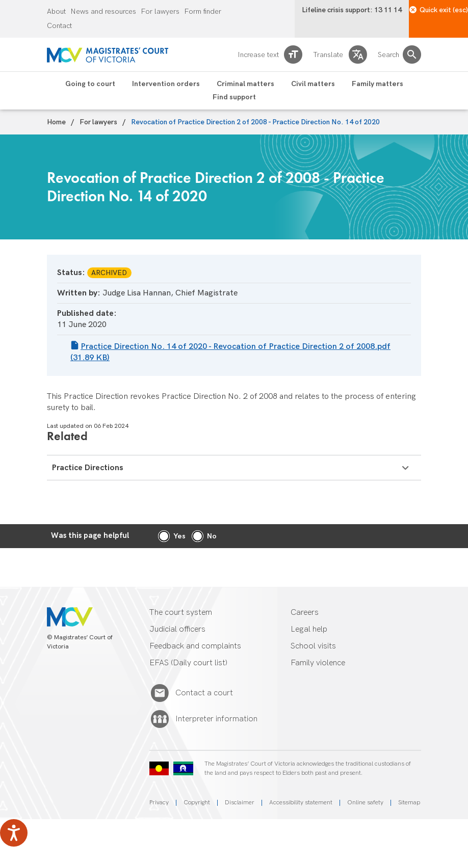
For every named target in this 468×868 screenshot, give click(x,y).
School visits (313, 646)
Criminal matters (245, 84)
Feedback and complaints (195, 646)
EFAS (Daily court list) (188, 663)
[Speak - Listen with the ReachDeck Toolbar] (14, 833)
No (212, 536)
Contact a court (204, 693)
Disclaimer (240, 803)
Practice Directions (230, 468)
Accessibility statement (301, 803)
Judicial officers (177, 629)
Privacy (159, 803)
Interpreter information (216, 719)
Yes (179, 536)
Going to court (90, 84)
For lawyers (160, 12)
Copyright (197, 803)
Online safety (365, 803)
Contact (59, 26)
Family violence (318, 663)
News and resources (103, 12)
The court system (181, 613)
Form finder (203, 12)
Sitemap (409, 803)
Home (56, 122)
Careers (305, 613)
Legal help (309, 629)
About (56, 12)
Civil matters (313, 84)
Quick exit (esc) (439, 10)
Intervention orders (166, 84)
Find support (234, 97)
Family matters (378, 84)
